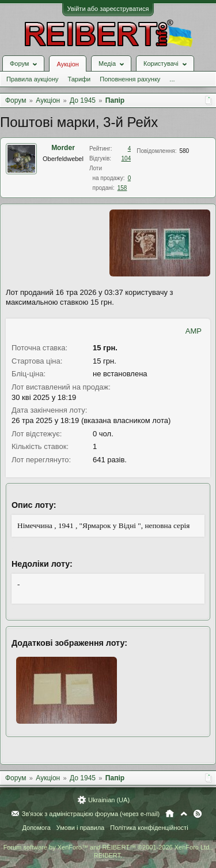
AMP (194, 331)
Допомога (36, 828)
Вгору (184, 814)
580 (184, 151)
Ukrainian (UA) (109, 800)
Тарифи (79, 79)
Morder (63, 148)
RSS (198, 814)
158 (122, 188)
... (172, 79)
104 (126, 158)
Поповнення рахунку (130, 79)
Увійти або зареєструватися (108, 9)
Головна (170, 814)
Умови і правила (80, 828)
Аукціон (67, 64)
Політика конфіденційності (149, 828)
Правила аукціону (32, 79)
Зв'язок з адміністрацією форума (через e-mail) (91, 814)
